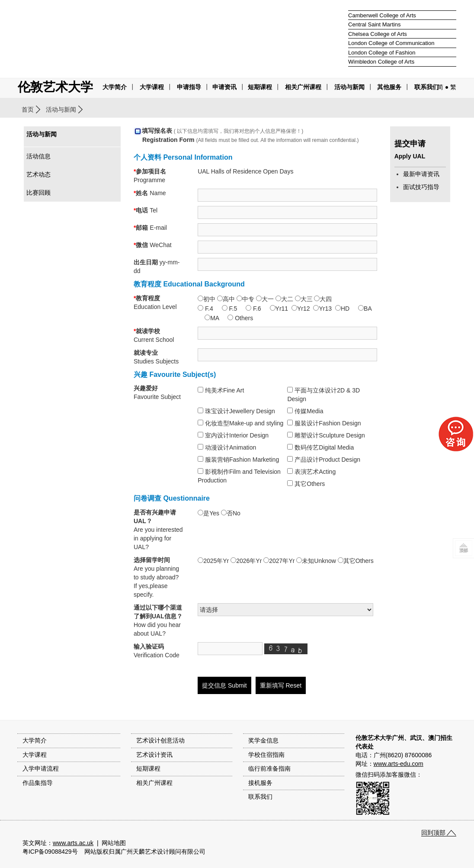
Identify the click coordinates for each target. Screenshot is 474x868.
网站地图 (114, 843)
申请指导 (189, 87)
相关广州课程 (154, 783)
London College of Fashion (382, 53)
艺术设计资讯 (154, 755)
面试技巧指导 (421, 187)
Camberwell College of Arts (382, 15)
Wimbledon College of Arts (381, 62)
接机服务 (260, 783)
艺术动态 (38, 174)
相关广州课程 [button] (303, 87)
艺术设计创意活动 (160, 740)
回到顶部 (433, 833)
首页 (28, 109)
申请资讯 (224, 87)
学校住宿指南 (266, 755)
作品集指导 (38, 783)
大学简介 (115, 87)
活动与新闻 (61, 109)
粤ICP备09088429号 (50, 852)
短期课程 (260, 87)
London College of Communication (391, 43)
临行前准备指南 (269, 768)
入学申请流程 (41, 768)
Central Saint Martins (374, 24)
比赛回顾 (38, 193)
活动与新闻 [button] (349, 87)
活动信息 (38, 156)
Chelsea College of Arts (378, 34)
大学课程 (152, 87)
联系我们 (426, 87)
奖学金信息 (263, 740)
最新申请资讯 (421, 174)
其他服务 (389, 87)
